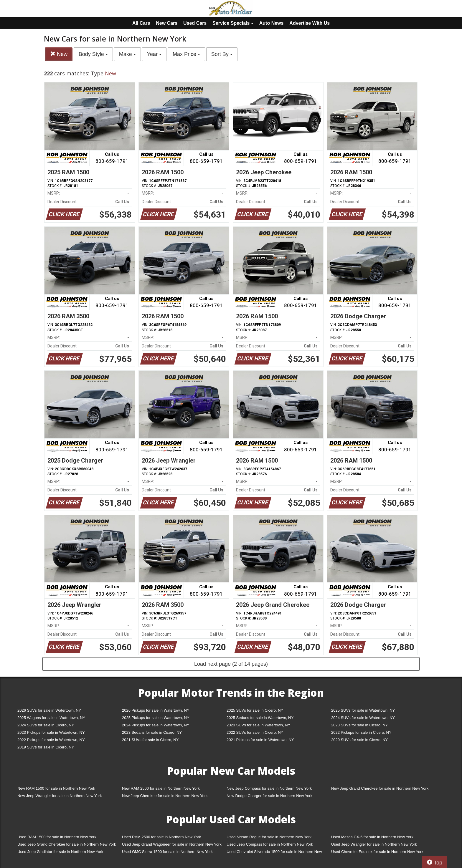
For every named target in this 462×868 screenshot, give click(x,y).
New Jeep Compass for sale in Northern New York (269, 788)
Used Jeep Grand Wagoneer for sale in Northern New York (172, 844)
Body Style (93, 54)
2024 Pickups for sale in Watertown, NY (156, 725)
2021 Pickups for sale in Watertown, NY (260, 740)
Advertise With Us (310, 23)
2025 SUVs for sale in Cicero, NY (255, 710)
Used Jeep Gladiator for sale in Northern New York (60, 852)
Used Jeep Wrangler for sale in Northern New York (374, 844)
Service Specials (233, 23)
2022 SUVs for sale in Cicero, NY (255, 732)
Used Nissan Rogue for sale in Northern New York (269, 837)
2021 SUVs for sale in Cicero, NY (150, 740)
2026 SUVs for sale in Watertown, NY (49, 710)
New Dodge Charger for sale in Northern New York (269, 796)
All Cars (141, 23)
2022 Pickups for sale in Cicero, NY (361, 732)
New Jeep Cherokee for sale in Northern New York (165, 796)
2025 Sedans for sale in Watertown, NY (260, 718)
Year (154, 54)
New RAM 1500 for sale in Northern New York (56, 788)
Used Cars (195, 23)
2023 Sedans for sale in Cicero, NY (152, 732)
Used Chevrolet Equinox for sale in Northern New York (377, 852)
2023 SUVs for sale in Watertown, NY (258, 725)
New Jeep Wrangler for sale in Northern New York (60, 796)
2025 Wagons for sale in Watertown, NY (51, 718)
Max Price (186, 54)
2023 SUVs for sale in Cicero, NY (359, 725)
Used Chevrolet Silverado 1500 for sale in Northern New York (274, 853)
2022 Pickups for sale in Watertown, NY (51, 740)
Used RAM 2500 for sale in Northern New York (161, 837)
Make (127, 54)
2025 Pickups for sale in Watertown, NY (156, 718)
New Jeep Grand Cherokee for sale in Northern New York (380, 788)
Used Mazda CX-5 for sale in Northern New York (372, 837)
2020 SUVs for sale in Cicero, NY (359, 740)
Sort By (222, 54)
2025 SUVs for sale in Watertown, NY (363, 710)
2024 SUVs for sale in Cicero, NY (46, 725)
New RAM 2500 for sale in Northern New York (161, 788)
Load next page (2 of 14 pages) (231, 664)
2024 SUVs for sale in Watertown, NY (363, 718)
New (59, 54)
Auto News (272, 23)
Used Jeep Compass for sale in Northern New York (270, 844)
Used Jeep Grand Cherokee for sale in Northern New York (67, 844)
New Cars (167, 23)
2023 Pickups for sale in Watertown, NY (51, 732)
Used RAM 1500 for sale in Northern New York (57, 837)
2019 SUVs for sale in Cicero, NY (46, 747)
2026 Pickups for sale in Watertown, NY (156, 710)
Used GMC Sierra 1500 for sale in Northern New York (167, 852)
